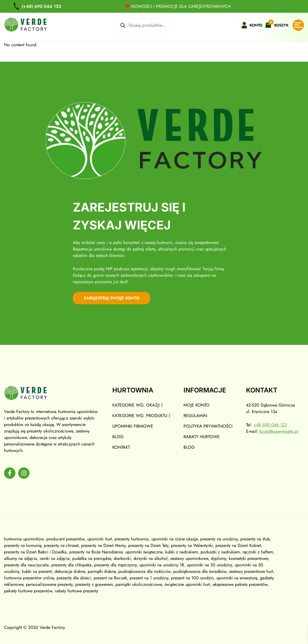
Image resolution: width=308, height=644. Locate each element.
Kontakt (121, 447)
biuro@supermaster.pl (279, 431)
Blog (118, 437)
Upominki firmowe (133, 426)
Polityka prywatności (208, 426)
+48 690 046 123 (270, 425)
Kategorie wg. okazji (136, 405)
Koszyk (281, 25)
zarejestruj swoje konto (112, 298)
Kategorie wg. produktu (140, 416)
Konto (256, 25)
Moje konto (196, 405)
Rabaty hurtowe (202, 437)
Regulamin (195, 416)
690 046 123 (41, 6)
